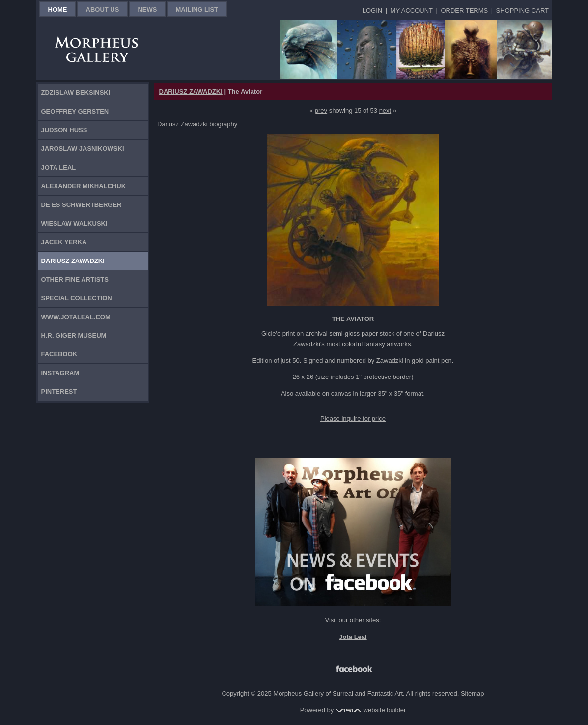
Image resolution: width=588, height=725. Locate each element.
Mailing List (197, 10)
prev (321, 110)
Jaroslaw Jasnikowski (83, 149)
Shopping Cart (522, 11)
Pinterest (59, 391)
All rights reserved (432, 693)
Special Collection (77, 298)
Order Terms (464, 11)
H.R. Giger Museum (74, 335)
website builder (371, 710)
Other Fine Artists (75, 279)
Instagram (60, 373)
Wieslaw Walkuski (74, 223)
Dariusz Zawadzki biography (197, 124)
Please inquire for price (353, 419)
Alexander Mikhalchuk (84, 186)
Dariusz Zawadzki (73, 261)
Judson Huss (64, 130)
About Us (103, 10)
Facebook (59, 354)
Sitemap (473, 693)
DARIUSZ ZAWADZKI (191, 92)
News (147, 10)
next (385, 110)
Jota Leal (59, 167)
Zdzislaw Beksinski (76, 93)
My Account (412, 11)
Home (58, 10)
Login (372, 11)
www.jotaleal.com (76, 317)
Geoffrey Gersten (75, 111)
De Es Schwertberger (82, 205)
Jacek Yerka (64, 242)
